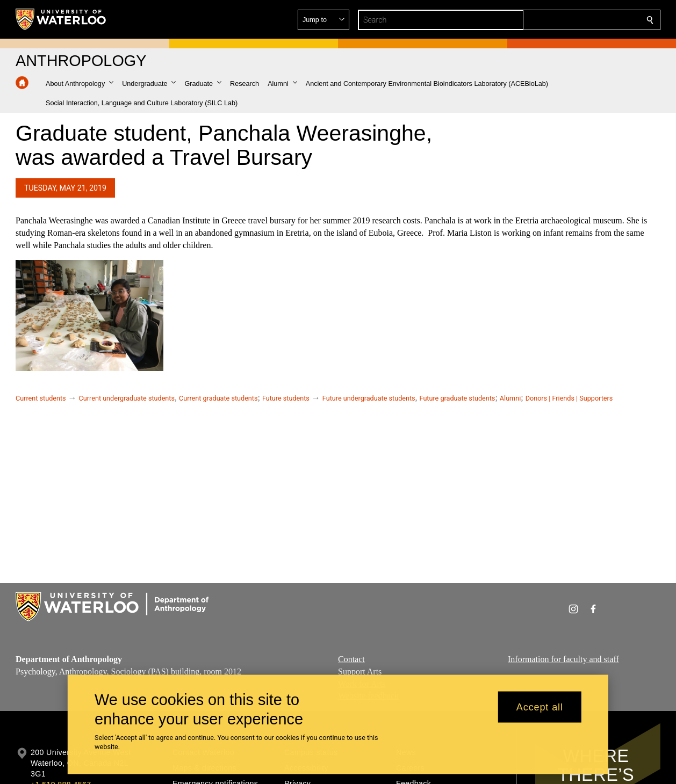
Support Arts (360, 671)
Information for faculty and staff (563, 659)
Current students (41, 398)
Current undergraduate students (127, 398)
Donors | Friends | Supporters (569, 398)
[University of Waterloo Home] (61, 19)
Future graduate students (458, 398)
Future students (286, 398)
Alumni (510, 398)
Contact (351, 659)
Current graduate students (218, 398)
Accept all (540, 707)
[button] (572, 20)
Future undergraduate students (369, 398)
